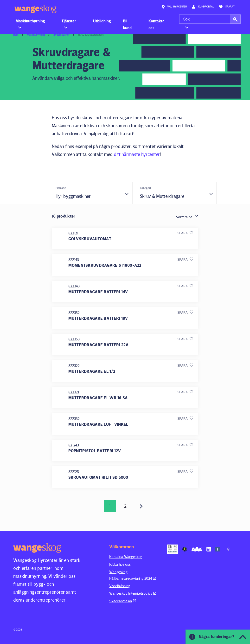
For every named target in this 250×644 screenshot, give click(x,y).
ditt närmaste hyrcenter (137, 154)
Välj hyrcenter (174, 7)
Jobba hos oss (120, 564)
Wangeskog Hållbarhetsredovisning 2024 (133, 575)
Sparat (227, 7)
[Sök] (210, 19)
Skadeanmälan (122, 601)
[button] (235, 19)
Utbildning (102, 21)
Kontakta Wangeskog (126, 557)
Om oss (189, 21)
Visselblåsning (120, 586)
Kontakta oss (157, 24)
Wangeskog (35, 9)
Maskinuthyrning (30, 21)
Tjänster (69, 21)
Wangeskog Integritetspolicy (133, 593)
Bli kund (127, 24)
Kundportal (203, 7)
